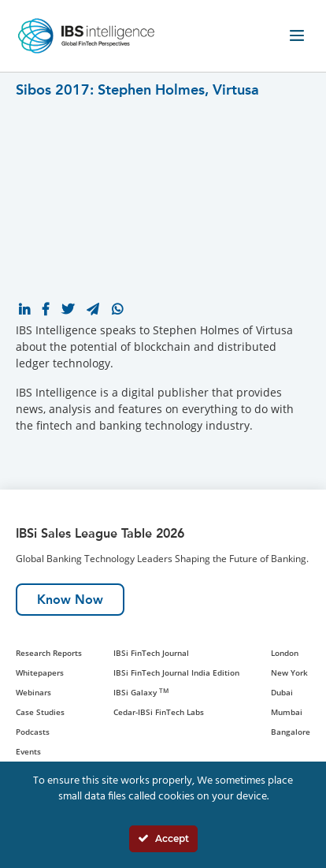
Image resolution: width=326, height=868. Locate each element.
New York (289, 672)
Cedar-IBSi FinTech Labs (159, 712)
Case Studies (40, 712)
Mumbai (287, 712)
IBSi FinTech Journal (151, 653)
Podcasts (33, 732)
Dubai (282, 692)
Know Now (70, 600)
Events (28, 751)
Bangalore (291, 732)
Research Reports (49, 653)
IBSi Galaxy (141, 692)
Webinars (33, 692)
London (285, 653)
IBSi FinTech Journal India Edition (176, 672)
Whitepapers (40, 672)
